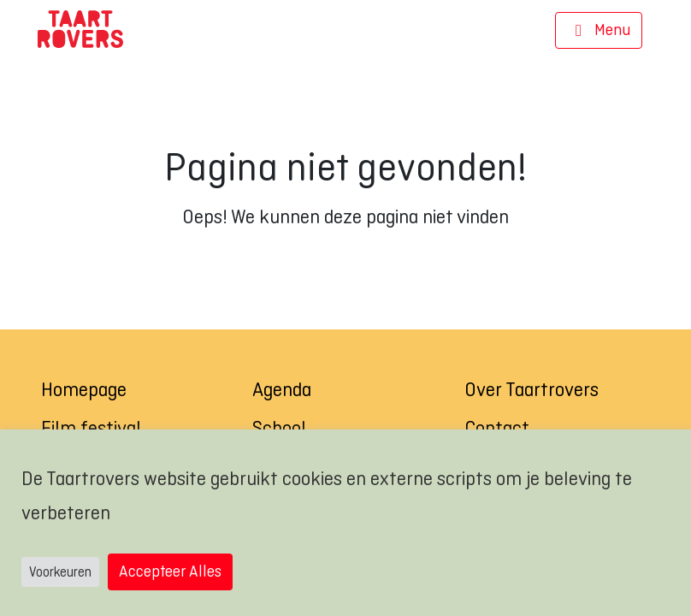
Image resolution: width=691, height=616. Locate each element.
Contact (497, 428)
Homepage (84, 389)
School (279, 428)
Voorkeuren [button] (60, 572)
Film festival (91, 428)
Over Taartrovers (532, 389)
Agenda (282, 389)
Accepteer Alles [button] (170, 571)
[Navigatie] (599, 31)
